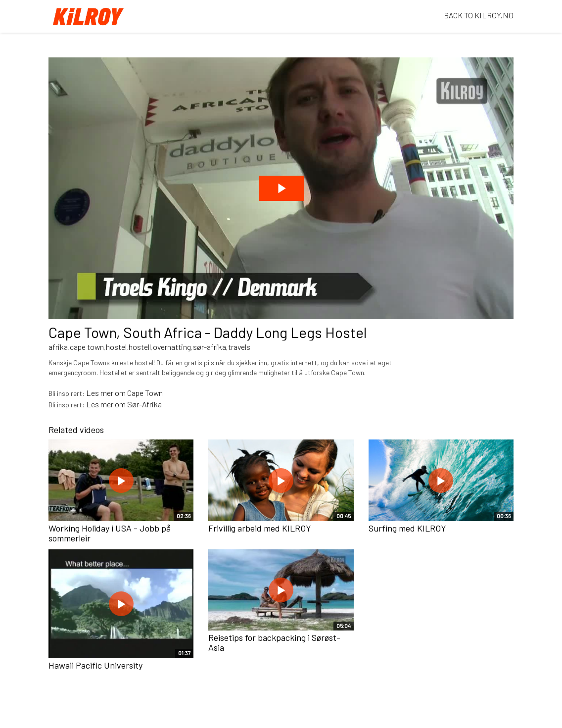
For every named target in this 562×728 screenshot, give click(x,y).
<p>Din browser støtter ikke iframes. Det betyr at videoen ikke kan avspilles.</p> (281, 188)
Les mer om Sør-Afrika (124, 404)
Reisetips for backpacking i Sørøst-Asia (274, 642)
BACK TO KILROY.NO (479, 15)
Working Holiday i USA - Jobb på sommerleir (110, 533)
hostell (140, 347)
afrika (58, 347)
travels (239, 347)
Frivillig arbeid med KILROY (260, 528)
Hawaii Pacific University (95, 665)
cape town (87, 347)
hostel (116, 347)
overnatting (172, 347)
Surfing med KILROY (407, 528)
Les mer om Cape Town (124, 393)
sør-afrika (210, 347)
